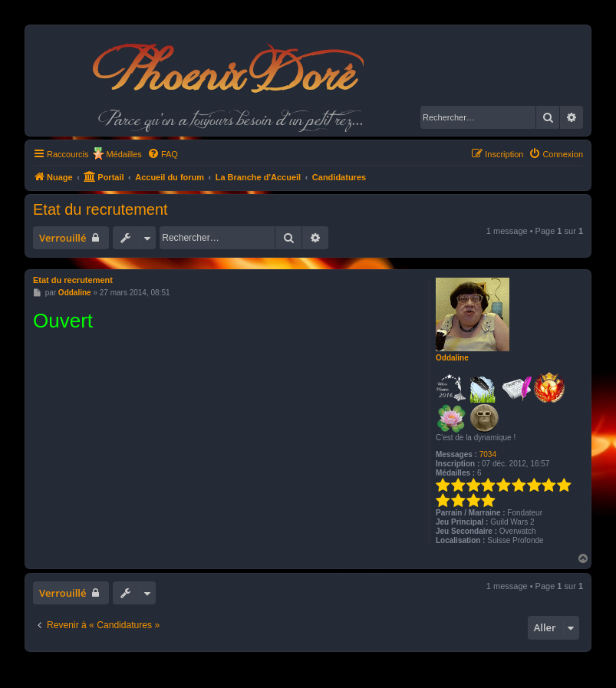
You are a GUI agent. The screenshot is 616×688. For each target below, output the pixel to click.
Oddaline (452, 358)
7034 (488, 454)
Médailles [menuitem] (124, 154)
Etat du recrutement (100, 209)
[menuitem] (163, 154)
